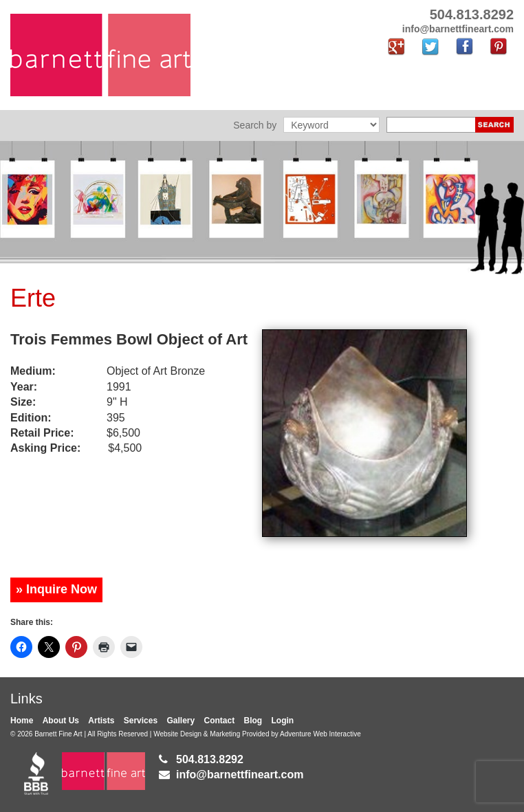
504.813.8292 (210, 759)
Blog (253, 721)
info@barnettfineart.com (240, 775)
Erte (33, 298)
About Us (61, 721)
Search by (255, 125)
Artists (101, 721)
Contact (220, 721)
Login (283, 721)
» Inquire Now (56, 589)
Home (22, 721)
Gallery (181, 721)
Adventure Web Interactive (320, 734)
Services (141, 721)
